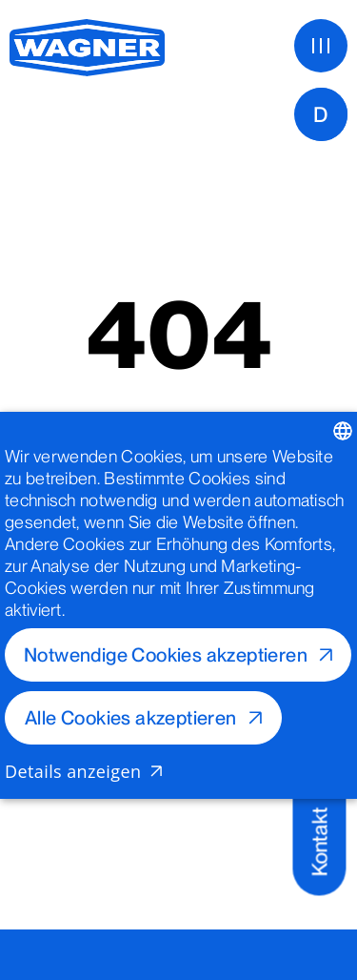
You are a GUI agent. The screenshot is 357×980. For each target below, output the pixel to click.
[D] (321, 114)
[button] (178, 772)
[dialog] (178, 605)
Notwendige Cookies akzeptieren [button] (166, 655)
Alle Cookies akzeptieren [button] (131, 718)
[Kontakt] (319, 829)
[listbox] (343, 431)
